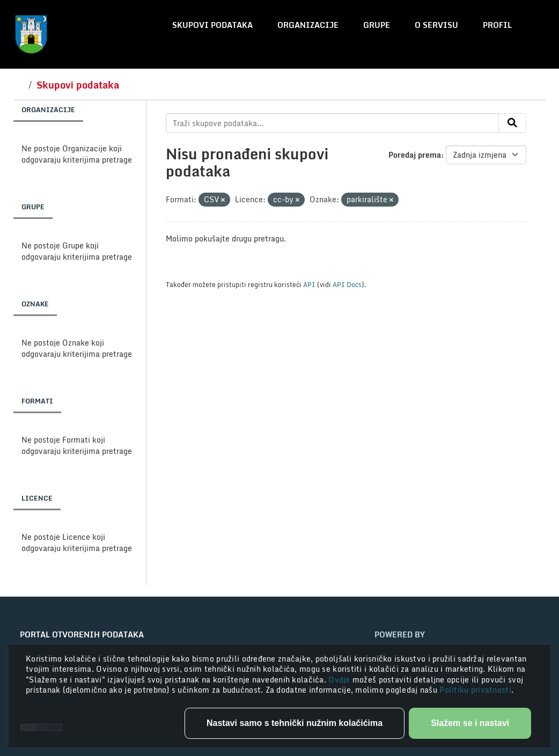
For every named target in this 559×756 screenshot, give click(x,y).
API (309, 284)
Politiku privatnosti (475, 690)
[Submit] (512, 123)
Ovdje (340, 680)
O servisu (436, 25)
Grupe (377, 25)
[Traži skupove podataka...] (332, 123)
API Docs (347, 284)
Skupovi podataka (212, 25)
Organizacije (308, 25)
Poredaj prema (415, 155)
